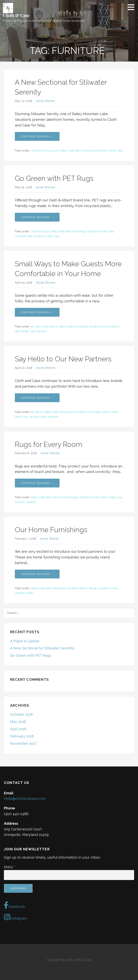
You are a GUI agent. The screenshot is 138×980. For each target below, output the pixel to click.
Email (10, 867)
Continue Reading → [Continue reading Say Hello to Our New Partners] (37, 398)
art (32, 326)
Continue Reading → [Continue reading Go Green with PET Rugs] (37, 217)
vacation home (108, 588)
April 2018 (18, 729)
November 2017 (23, 743)
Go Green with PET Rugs (54, 178)
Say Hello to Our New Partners (63, 359)
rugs (57, 236)
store (43, 417)
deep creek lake (70, 151)
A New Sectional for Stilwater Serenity (42, 648)
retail (120, 151)
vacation (42, 331)
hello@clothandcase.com (25, 799)
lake (17, 331)
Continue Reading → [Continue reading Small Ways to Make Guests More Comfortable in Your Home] (37, 312)
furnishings (88, 151)
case (38, 326)
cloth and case (40, 151)
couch (55, 151)
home (112, 151)
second (34, 417)
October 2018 (21, 714)
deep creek (66, 326)
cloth (46, 326)
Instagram (15, 917)
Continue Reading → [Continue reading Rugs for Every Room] (37, 483)
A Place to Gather (25, 641)
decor (54, 326)
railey (103, 497)
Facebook (14, 905)
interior (115, 326)
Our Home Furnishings (51, 530)
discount (58, 497)
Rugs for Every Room (49, 444)
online (106, 412)
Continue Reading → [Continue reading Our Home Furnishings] (37, 574)
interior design (88, 588)
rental (25, 331)
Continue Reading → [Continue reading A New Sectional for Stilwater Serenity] (37, 136)
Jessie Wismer (45, 101)
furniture (102, 151)
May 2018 (18, 722)
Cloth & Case (16, 15)
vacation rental (24, 593)
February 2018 (22, 736)
